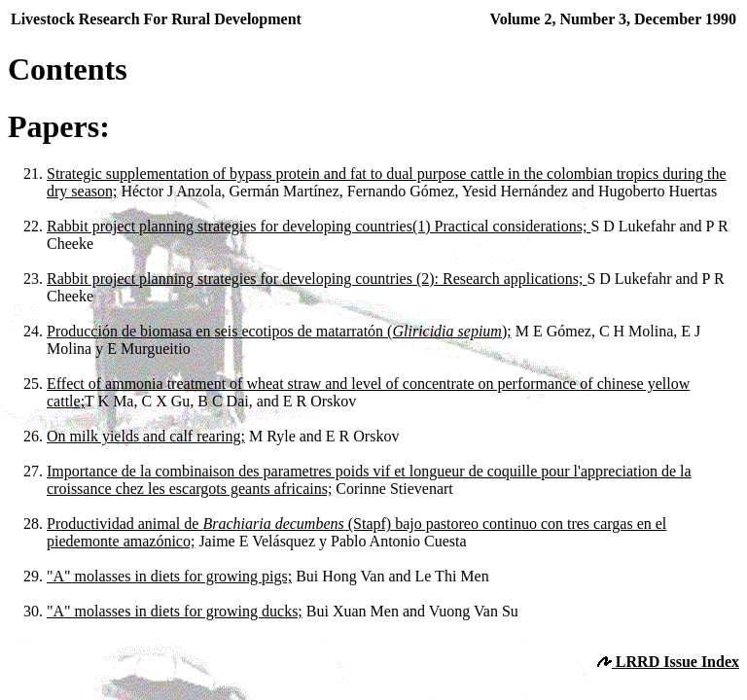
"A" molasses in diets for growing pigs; (169, 576)
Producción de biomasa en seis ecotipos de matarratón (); (279, 331)
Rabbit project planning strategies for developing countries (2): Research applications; (317, 279)
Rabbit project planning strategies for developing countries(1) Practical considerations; (319, 226)
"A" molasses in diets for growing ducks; (175, 611)
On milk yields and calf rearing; (146, 436)
